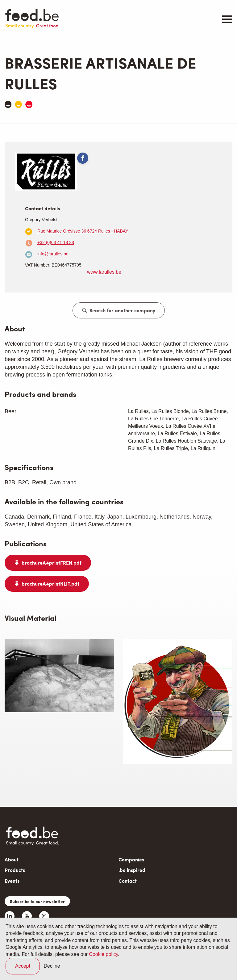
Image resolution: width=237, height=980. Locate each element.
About (12, 859)
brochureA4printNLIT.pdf (50, 584)
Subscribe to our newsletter (37, 901)
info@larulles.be (53, 254)
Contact (128, 881)
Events (12, 881)
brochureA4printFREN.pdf (52, 563)
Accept (23, 966)
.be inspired (132, 870)
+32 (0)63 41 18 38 (56, 242)
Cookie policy (103, 954)
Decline (52, 966)
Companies (131, 859)
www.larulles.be (104, 272)
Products (15, 870)
